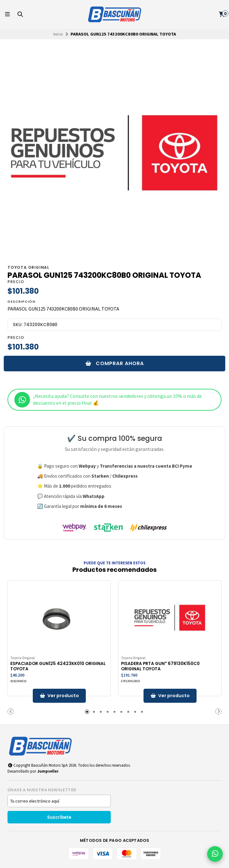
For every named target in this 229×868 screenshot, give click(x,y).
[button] (11, 711)
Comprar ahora (115, 363)
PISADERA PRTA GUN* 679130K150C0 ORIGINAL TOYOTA (160, 666)
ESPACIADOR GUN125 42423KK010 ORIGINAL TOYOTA (58, 666)
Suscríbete (59, 817)
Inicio (58, 34)
